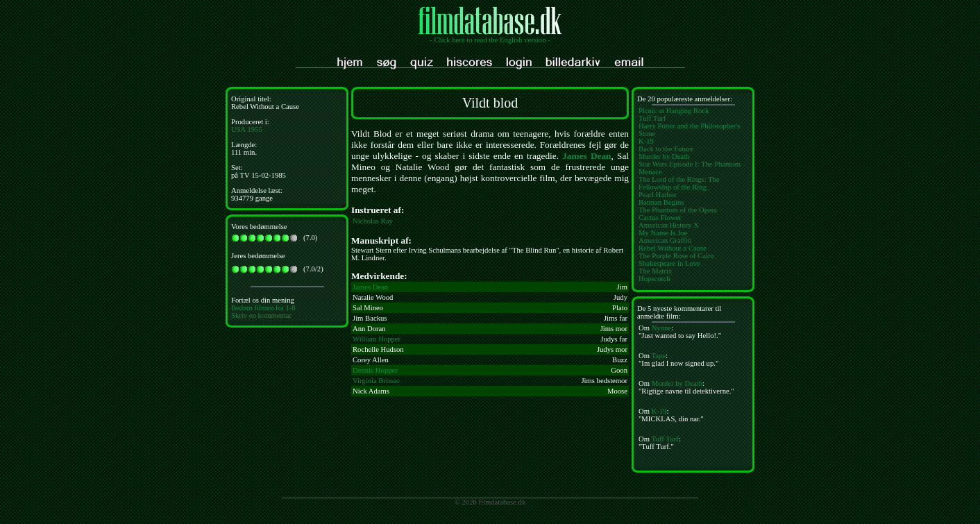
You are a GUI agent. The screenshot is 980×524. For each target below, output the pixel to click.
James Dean (586, 156)
